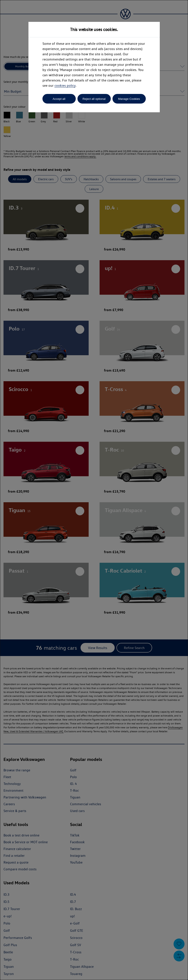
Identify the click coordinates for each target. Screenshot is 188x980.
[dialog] (94, 490)
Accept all (59, 99)
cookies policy (65, 86)
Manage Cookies (129, 99)
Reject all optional (94, 99)
